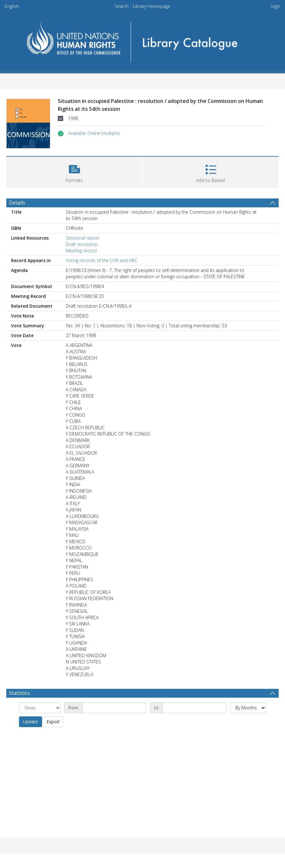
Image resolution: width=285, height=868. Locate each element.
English (12, 6)
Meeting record (81, 251)
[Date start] (114, 708)
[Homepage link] (143, 40)
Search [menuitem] (122, 6)
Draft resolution (82, 244)
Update (30, 722)
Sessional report (82, 238)
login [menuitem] (276, 6)
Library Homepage (152, 6)
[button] (94, 133)
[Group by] (40, 708)
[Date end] (194, 708)
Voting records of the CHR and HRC (102, 260)
